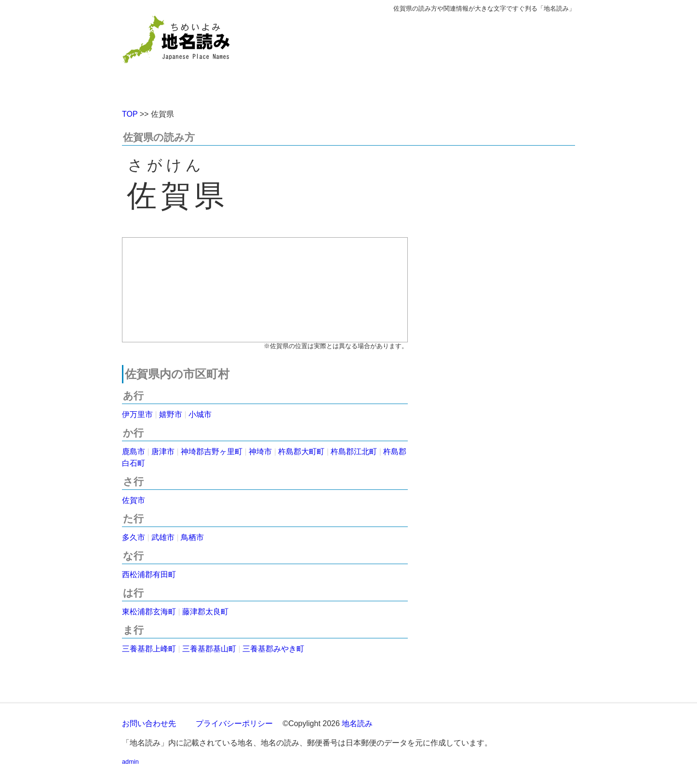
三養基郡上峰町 (149, 649)
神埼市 (260, 452)
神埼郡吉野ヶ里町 (212, 452)
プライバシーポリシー (234, 723)
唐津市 (163, 452)
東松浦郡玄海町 (149, 612)
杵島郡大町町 (301, 452)
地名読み (357, 723)
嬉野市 (171, 414)
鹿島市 (134, 452)
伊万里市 (137, 414)
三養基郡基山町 (209, 649)
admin (130, 762)
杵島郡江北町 (354, 452)
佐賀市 (134, 500)
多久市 (134, 537)
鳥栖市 (192, 537)
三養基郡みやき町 (273, 649)
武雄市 (163, 537)
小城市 (200, 414)
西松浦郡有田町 (149, 574)
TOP (130, 114)
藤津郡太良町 (205, 612)
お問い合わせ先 (149, 723)
